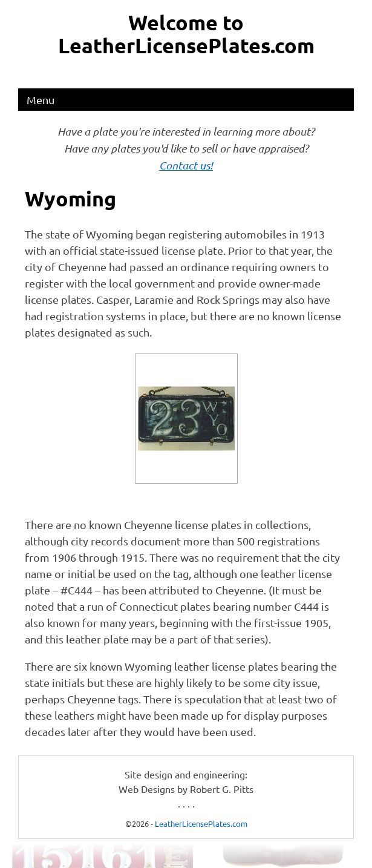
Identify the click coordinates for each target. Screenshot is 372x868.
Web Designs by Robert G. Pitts (186, 789)
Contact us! (186, 165)
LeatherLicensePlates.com (201, 824)
